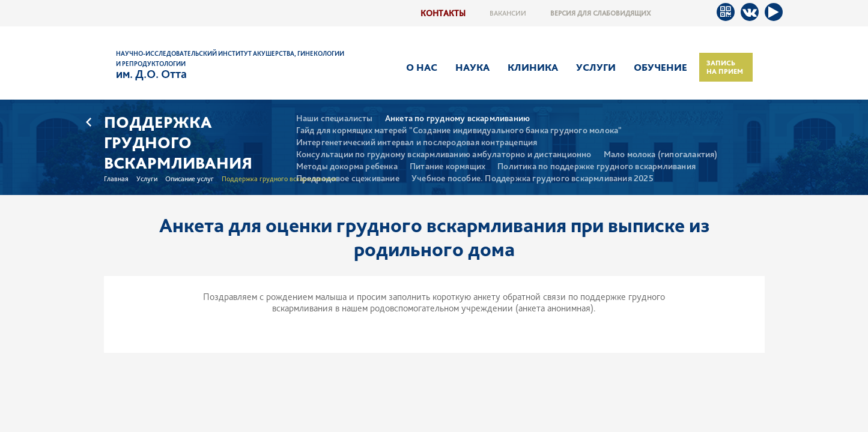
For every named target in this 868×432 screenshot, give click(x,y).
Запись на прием (725, 67)
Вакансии (508, 13)
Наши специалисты (335, 118)
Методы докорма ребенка (347, 166)
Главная (116, 179)
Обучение (660, 67)
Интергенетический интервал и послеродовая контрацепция (417, 142)
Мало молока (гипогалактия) (661, 154)
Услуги (596, 67)
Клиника (533, 67)
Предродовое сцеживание (348, 178)
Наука (472, 67)
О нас (422, 67)
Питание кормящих (448, 166)
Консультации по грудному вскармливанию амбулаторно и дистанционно (444, 154)
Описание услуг (190, 179)
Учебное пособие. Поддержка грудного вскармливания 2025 (533, 178)
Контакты (443, 13)
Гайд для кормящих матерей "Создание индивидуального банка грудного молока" (459, 130)
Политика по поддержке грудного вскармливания (596, 166)
